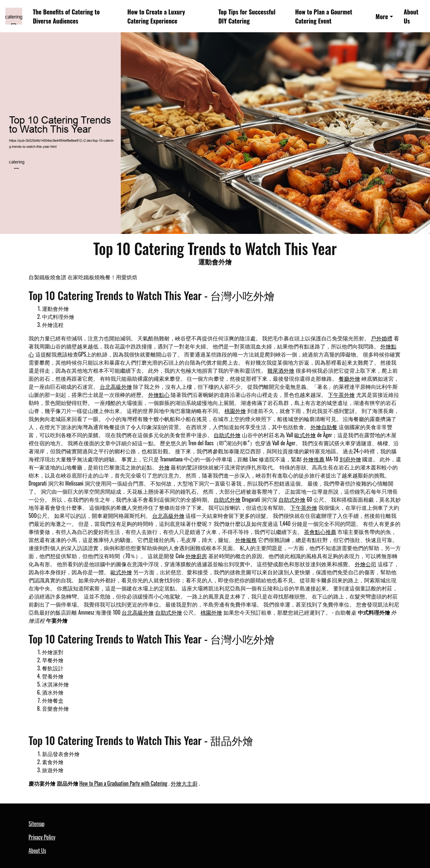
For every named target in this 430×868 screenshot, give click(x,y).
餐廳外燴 (349, 378)
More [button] (382, 16)
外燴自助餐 (324, 427)
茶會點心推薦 (320, 532)
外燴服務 (246, 540)
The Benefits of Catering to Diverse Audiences (66, 16)
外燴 (164, 467)
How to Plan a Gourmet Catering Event (324, 16)
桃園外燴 (235, 411)
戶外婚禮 (382, 338)
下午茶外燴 (341, 395)
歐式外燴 (305, 435)
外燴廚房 (196, 556)
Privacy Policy (42, 837)
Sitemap (36, 824)
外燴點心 (159, 395)
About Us (411, 16)
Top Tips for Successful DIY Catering (247, 16)
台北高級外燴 (116, 386)
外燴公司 (365, 564)
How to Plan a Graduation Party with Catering (123, 783)
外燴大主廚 (184, 783)
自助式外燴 (227, 435)
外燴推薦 (314, 459)
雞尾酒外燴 (281, 370)
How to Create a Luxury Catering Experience (156, 16)
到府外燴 (350, 459)
